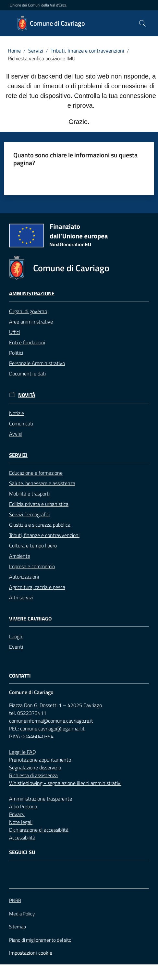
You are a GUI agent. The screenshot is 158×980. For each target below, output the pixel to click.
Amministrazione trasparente (41, 799)
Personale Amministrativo (37, 363)
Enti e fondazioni (27, 342)
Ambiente (20, 556)
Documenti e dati (27, 374)
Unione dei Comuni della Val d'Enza (38, 5)
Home (14, 51)
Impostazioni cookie (31, 953)
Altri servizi (21, 597)
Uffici (14, 332)
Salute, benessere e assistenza (42, 483)
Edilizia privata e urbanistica (39, 504)
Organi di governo (28, 311)
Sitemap (18, 927)
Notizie (17, 413)
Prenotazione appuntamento (40, 760)
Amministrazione (32, 294)
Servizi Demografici (29, 514)
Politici (16, 353)
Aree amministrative (31, 322)
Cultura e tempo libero (33, 545)
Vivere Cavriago (30, 619)
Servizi (36, 51)
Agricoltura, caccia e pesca (37, 587)
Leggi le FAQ (23, 752)
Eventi (16, 647)
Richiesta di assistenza (33, 775)
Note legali (21, 822)
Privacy (17, 814)
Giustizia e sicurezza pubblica (40, 525)
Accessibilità (22, 838)
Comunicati (21, 423)
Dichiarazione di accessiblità (39, 830)
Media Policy (22, 914)
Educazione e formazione (36, 473)
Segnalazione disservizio (35, 767)
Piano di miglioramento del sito (40, 940)
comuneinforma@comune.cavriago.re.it (51, 721)
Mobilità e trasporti (29, 494)
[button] (142, 23)
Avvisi (15, 434)
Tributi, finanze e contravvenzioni (87, 51)
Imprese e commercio (32, 566)
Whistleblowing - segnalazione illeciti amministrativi (65, 783)
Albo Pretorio (23, 806)
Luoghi (16, 636)
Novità (27, 395)
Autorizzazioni (24, 577)
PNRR (15, 900)
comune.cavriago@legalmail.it (52, 729)
